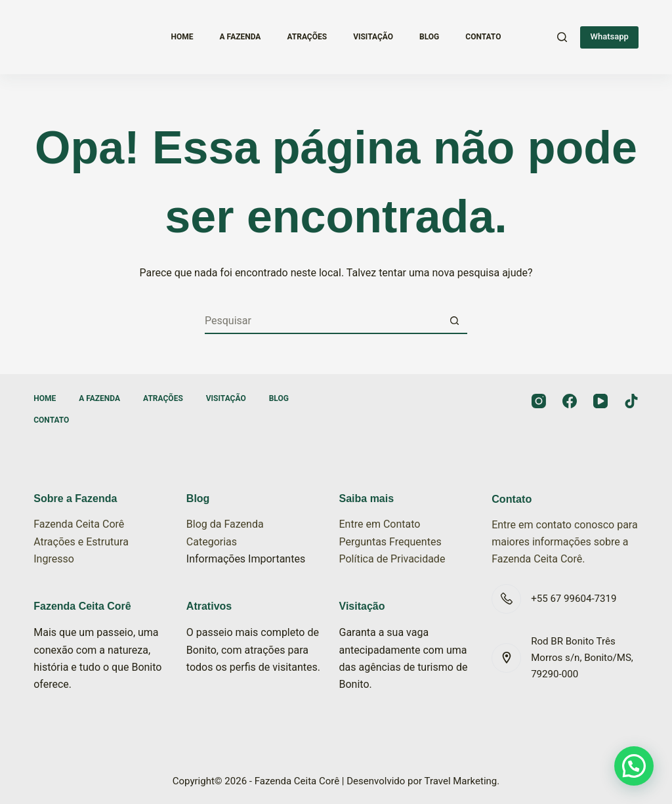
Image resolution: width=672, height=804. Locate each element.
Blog (429, 37)
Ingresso (54, 559)
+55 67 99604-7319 (574, 599)
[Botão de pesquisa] (454, 321)
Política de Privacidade (392, 559)
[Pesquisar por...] (323, 321)
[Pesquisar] (562, 37)
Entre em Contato (380, 524)
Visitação (373, 37)
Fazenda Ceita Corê (79, 524)
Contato (483, 37)
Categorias (212, 542)
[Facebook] (570, 401)
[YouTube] (600, 401)
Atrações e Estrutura (81, 542)
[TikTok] (631, 401)
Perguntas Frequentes (390, 542)
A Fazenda (241, 37)
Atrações (307, 37)
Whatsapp (609, 36)
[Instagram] (539, 401)
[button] (634, 766)
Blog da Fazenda (225, 524)
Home (182, 37)
